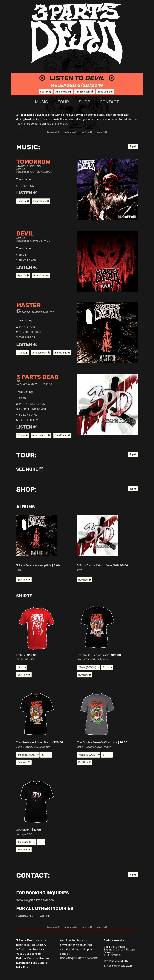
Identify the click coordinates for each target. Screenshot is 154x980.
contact (109, 102)
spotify (102, 132)
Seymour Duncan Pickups (120, 950)
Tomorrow (27, 186)
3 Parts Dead (115, 961)
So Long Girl (28, 415)
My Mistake (27, 327)
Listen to (77, 78)
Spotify (46, 92)
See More (30, 469)
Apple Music (63, 92)
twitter (87, 132)
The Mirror (27, 338)
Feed (22, 398)
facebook (53, 132)
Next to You (27, 260)
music (42, 102)
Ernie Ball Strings (114, 947)
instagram (71, 132)
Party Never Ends (32, 404)
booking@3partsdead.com (35, 900)
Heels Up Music (116, 966)
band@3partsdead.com (33, 916)
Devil (23, 255)
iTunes (23, 353)
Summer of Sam (30, 332)
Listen (27, 193)
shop (84, 102)
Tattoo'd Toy (28, 420)
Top (133, 146)
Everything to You (32, 409)
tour (63, 102)
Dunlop (108, 952)
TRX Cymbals (112, 955)
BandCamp (105, 92)
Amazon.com (85, 92)
